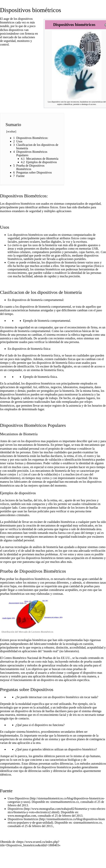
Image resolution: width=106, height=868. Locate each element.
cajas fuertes (86, 252)
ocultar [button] (11, 131)
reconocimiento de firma (82, 327)
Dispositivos (15, 809)
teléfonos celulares (19, 252)
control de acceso (92, 366)
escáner (45, 366)
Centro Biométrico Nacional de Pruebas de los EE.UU (37, 658)
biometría (68, 391)
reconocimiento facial (53, 715)
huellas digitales (51, 242)
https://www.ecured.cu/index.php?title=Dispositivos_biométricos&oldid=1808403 (30, 843)
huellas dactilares (52, 456)
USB (95, 249)
